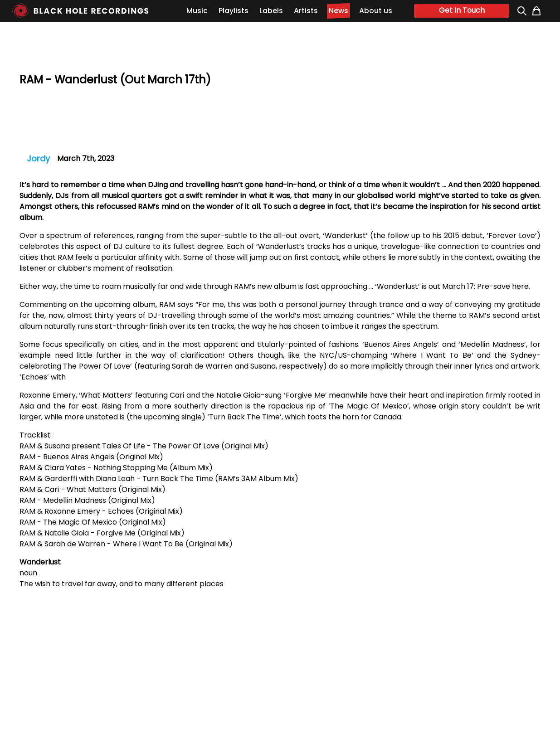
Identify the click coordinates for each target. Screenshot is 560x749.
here (520, 286)
